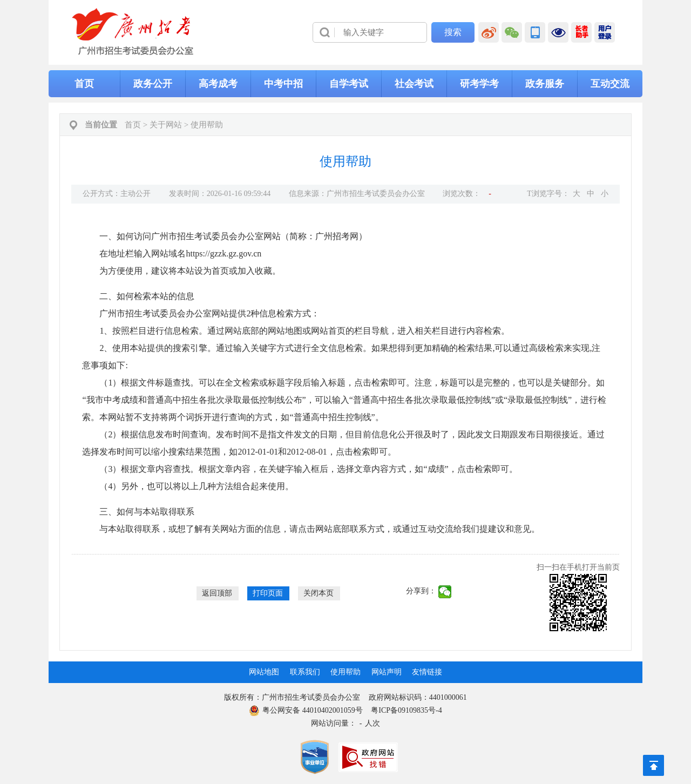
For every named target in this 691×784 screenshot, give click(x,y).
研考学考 (479, 84)
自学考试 (349, 84)
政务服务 (545, 84)
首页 (84, 84)
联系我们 (305, 672)
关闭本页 (319, 593)
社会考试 (414, 84)
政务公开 (153, 84)
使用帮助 (207, 125)
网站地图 (264, 672)
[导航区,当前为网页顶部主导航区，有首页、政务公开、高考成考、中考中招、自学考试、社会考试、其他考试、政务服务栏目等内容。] (345, 84)
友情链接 (427, 672)
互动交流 (610, 84)
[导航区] (345, 32)
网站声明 (387, 672)
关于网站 (166, 125)
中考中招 (283, 84)
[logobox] (133, 32)
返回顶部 (217, 593)
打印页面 (268, 593)
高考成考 (218, 84)
